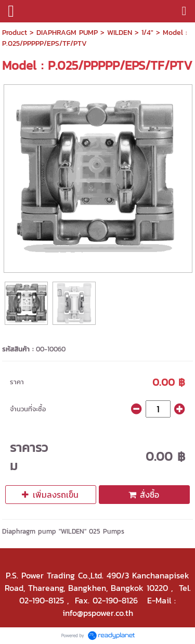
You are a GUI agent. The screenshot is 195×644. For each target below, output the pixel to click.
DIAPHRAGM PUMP (67, 33)
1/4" (147, 33)
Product (15, 33)
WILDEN (120, 33)
